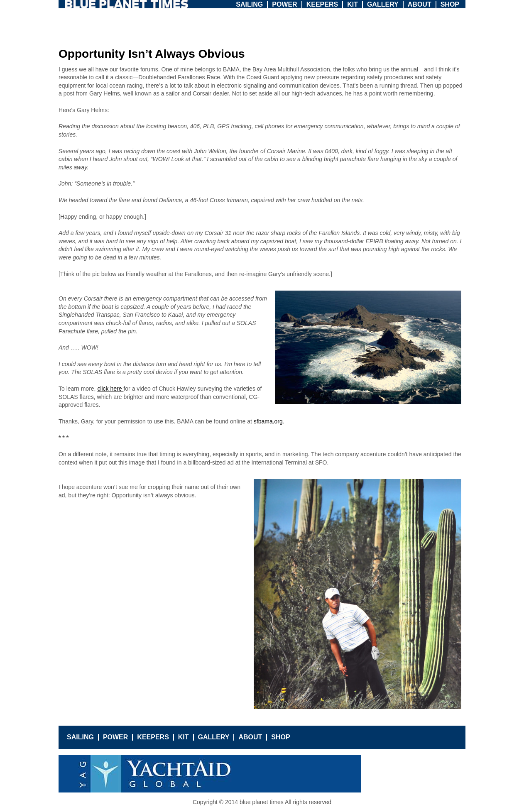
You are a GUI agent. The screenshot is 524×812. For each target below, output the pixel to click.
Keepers (322, 4)
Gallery (383, 4)
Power (284, 4)
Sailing (249, 4)
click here (110, 389)
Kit (353, 4)
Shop (450, 4)
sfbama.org (268, 421)
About (420, 4)
